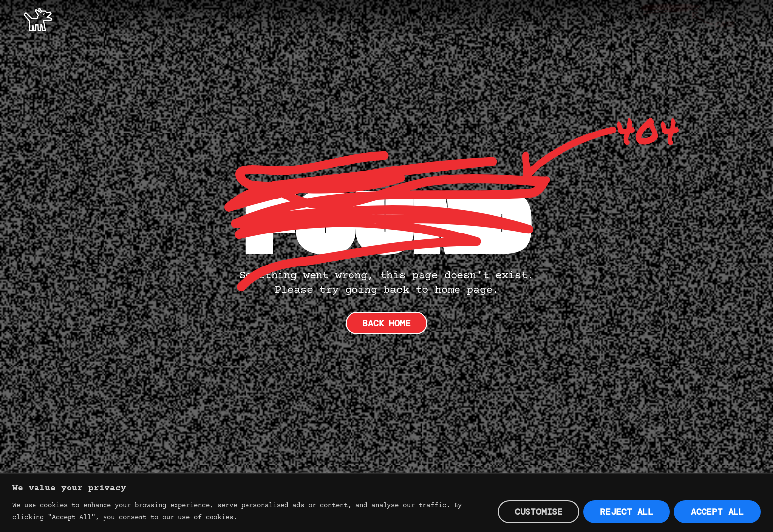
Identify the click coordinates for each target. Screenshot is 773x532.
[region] (386, 503)
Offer (616, 18)
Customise (539, 512)
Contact (731, 18)
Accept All (717, 512)
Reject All (627, 512)
